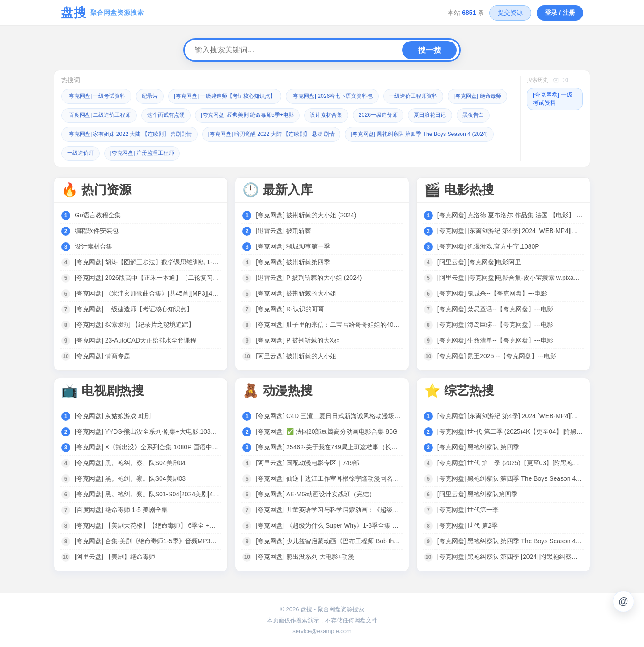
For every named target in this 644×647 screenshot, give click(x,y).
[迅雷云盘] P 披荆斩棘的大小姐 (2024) (309, 277)
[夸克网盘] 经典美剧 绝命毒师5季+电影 (330, 115)
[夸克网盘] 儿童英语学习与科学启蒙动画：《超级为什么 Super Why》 (328, 509)
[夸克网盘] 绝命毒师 (93, 115)
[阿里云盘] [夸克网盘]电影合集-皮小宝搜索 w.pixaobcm (510, 277)
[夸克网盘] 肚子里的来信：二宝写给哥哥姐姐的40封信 (328, 324)
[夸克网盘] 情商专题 (102, 355)
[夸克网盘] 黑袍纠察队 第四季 (479, 446)
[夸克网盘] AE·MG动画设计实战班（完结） (316, 493)
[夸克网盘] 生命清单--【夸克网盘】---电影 (495, 339)
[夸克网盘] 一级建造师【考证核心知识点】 (237, 96)
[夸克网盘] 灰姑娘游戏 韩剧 (113, 415)
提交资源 (510, 13)
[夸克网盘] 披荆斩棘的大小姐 (296, 292)
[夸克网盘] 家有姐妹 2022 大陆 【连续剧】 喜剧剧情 (227, 133)
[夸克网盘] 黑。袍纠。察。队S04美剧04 (130, 462)
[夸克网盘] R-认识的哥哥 (290, 308)
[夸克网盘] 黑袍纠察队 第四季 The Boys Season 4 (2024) (141, 152)
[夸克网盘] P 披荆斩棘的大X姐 (298, 339)
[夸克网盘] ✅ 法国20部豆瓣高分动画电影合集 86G (326, 431)
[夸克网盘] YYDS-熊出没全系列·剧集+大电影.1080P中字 (147, 431)
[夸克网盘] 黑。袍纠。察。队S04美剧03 (130, 478)
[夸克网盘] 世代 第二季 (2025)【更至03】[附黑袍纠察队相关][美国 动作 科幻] (510, 462)
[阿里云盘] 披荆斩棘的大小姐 (296, 355)
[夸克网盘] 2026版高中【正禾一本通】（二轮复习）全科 (147, 277)
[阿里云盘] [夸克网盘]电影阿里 (479, 261)
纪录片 (156, 96)
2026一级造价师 (470, 115)
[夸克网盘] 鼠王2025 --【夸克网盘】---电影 (497, 355)
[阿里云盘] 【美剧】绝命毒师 (115, 556)
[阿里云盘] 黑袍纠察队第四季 (478, 493)
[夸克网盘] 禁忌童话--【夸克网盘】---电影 (495, 308)
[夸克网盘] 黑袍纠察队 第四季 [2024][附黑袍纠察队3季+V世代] (510, 556)
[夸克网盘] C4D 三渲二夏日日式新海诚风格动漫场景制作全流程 (328, 415)
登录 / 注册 (560, 13)
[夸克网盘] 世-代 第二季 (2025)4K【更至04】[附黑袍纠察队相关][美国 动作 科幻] (510, 431)
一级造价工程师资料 (439, 96)
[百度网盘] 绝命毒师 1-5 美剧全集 (121, 509)
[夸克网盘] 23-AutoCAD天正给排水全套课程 (136, 339)
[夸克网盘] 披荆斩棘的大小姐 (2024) (306, 214)
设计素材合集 (414, 115)
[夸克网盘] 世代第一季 (468, 509)
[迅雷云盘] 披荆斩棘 (284, 230)
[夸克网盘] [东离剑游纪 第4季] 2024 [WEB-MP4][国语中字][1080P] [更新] (510, 230)
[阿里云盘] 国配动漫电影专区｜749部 (307, 462)
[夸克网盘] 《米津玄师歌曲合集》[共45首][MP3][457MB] (147, 292)
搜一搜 (430, 50)
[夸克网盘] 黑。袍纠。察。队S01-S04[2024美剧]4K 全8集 (147, 493)
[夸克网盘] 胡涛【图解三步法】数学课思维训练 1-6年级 (147, 261)
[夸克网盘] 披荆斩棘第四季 (293, 261)
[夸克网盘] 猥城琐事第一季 (293, 245)
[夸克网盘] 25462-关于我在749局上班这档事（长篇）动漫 (328, 446)
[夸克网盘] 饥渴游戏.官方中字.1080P (488, 245)
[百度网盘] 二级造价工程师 (170, 115)
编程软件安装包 (97, 230)
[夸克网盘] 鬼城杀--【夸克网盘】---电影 (492, 292)
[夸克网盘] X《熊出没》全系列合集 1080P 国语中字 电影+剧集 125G (147, 446)
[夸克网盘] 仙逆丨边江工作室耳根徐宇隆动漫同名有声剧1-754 (328, 478)
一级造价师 (246, 152)
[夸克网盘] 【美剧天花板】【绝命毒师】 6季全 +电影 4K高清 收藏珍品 (147, 524)
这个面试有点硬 (242, 115)
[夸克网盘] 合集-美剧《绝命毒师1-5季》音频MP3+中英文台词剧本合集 (147, 540)
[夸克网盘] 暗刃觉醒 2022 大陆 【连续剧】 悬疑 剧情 (379, 133)
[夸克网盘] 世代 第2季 (468, 524)
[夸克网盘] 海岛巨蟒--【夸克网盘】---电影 (495, 324)
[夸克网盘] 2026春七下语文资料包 (352, 96)
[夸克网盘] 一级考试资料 (99, 96)
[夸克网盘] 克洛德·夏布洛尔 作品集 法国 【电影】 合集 (510, 214)
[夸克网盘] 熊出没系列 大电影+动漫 (305, 556)
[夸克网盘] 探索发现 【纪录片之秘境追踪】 (135, 324)
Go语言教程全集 (98, 214)
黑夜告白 (131, 133)
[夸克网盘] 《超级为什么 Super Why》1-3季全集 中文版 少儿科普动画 (328, 524)
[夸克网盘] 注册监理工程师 (312, 152)
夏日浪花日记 (85, 133)
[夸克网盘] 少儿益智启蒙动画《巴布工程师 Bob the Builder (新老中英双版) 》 (328, 540)
